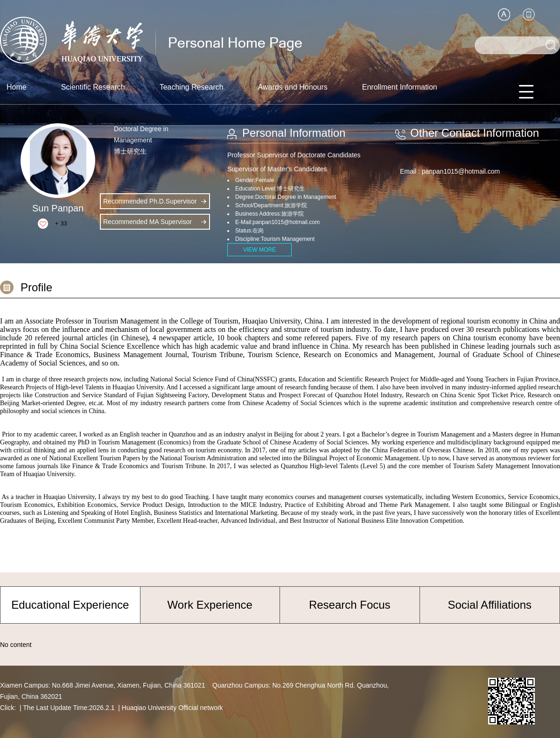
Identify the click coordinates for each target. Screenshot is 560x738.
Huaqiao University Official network (172, 708)
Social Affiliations (490, 605)
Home (17, 87)
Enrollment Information (400, 87)
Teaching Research (192, 87)
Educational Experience (70, 605)
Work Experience (210, 605)
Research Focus (350, 605)
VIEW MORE (259, 250)
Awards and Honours (293, 87)
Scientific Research (93, 87)
